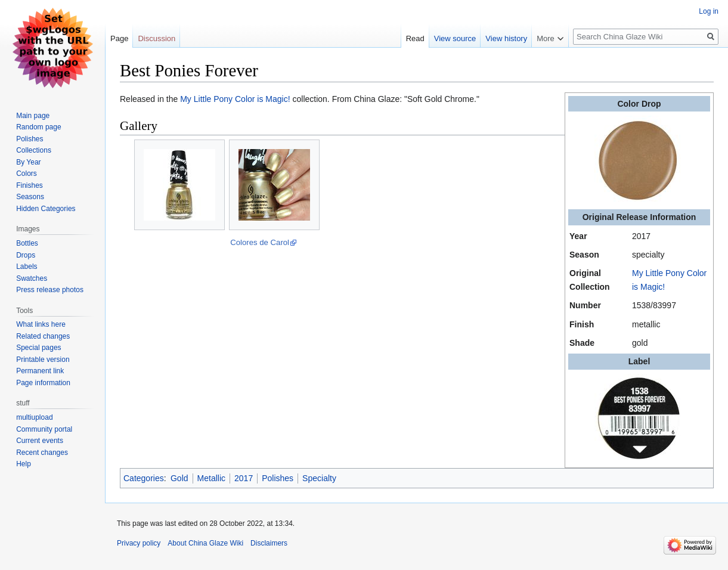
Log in (709, 11)
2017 (244, 478)
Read (415, 38)
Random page (38, 127)
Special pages (38, 348)
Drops (26, 255)
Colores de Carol (260, 242)
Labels (27, 267)
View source (455, 38)
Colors (27, 174)
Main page (33, 116)
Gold (179, 478)
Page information (43, 383)
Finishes (30, 185)
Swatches (32, 278)
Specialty (319, 478)
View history (506, 38)
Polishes (278, 478)
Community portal (44, 429)
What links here (41, 324)
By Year (28, 162)
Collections (34, 150)
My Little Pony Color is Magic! (235, 99)
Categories (144, 478)
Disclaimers (269, 543)
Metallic (211, 478)
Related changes (43, 336)
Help (24, 464)
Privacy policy (139, 543)
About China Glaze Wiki (205, 543)
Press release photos (50, 290)
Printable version (43, 360)
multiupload (34, 417)
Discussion (157, 38)
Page (119, 38)
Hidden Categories (46, 209)
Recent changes (42, 453)
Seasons (30, 197)
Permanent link (40, 371)
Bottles (27, 243)
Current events (40, 441)
